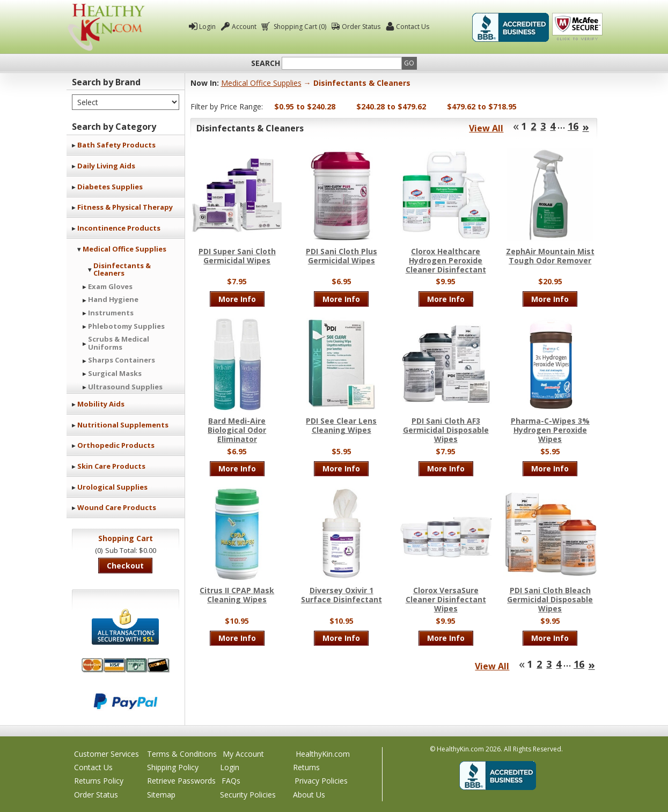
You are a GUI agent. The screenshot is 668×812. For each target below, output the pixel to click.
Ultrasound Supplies (125, 387)
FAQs (231, 781)
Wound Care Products (117, 507)
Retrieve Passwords (181, 781)
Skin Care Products (111, 466)
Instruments (111, 313)
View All (486, 128)
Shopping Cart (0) (299, 27)
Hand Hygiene (113, 299)
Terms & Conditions (182, 754)
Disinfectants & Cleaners (122, 269)
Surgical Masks (115, 373)
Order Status (361, 27)
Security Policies (248, 795)
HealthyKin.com (323, 754)
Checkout (125, 566)
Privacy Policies (321, 781)
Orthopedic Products (116, 445)
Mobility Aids (101, 404)
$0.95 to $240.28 (305, 106)
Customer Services (107, 754)
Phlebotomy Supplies (126, 326)
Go (409, 63)
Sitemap (161, 795)
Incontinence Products (119, 228)
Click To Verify (577, 27)
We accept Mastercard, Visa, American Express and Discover (126, 665)
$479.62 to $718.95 (482, 106)
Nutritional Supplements (123, 425)
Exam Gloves (110, 286)
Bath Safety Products (116, 145)
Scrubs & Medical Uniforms (119, 343)
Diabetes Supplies (110, 187)
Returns (306, 767)
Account (244, 27)
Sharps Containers (122, 360)
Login (207, 27)
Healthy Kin (106, 27)
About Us (309, 795)
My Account (243, 754)
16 (573, 126)
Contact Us (413, 27)
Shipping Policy (173, 767)
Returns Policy (99, 781)
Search (266, 63)
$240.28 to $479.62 (391, 106)
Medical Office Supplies (124, 249)
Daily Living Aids (106, 166)
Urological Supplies (112, 487)
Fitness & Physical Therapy (125, 207)
